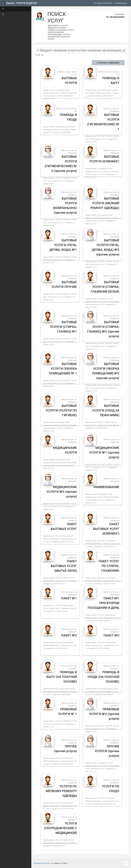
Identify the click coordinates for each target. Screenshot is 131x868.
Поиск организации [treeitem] (14, 14)
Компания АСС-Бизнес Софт (44, 863)
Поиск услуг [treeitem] (10, 9)
